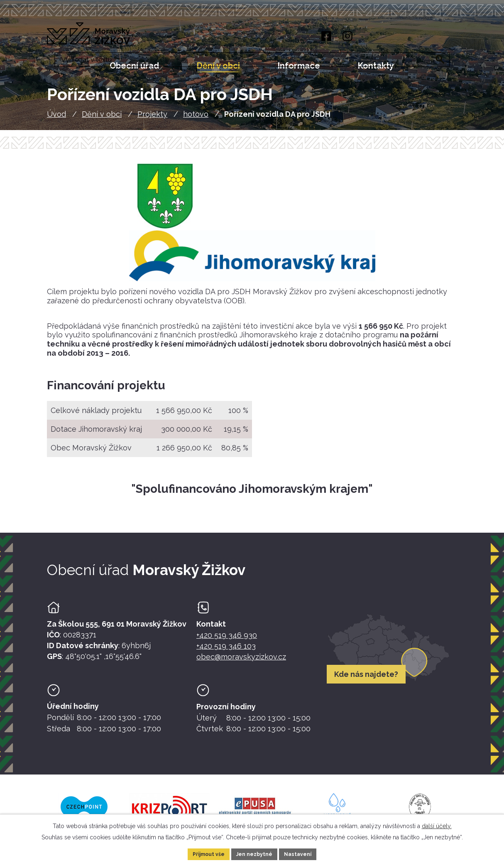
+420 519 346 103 (226, 651)
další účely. (437, 824)
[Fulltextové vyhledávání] (412, 37)
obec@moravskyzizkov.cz (241, 662)
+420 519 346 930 (227, 641)
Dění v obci (102, 119)
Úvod (56, 119)
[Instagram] (347, 37)
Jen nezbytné (255, 853)
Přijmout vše (203, 853)
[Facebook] (324, 37)
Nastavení (304, 853)
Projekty (152, 119)
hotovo (196, 119)
